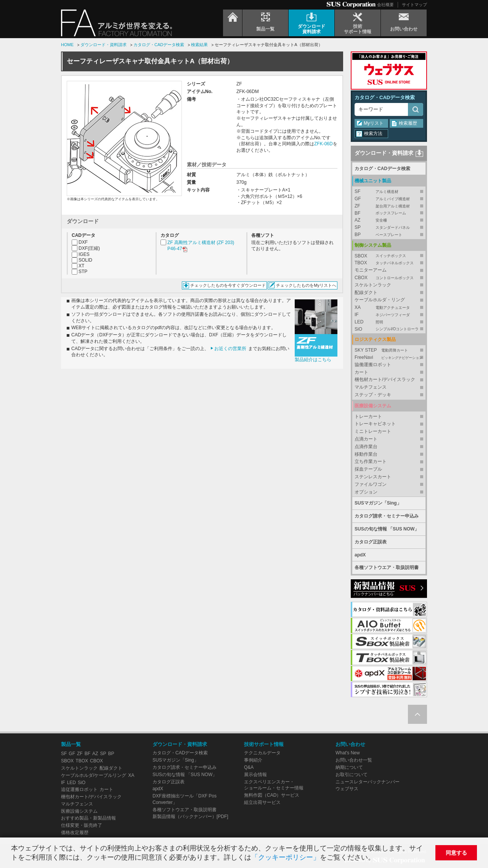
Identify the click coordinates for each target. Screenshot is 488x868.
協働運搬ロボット (373, 365)
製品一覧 (71, 744)
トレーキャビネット (375, 424)
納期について (349, 767)
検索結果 (199, 45)
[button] (378, 858)
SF (389, 192)
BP (389, 235)
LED (389, 322)
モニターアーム (371, 270)
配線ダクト (366, 293)
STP (83, 272)
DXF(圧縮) (89, 248)
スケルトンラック (373, 285)
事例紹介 (253, 760)
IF (389, 315)
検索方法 (373, 133)
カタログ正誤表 (371, 542)
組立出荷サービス (262, 802)
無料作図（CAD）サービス (272, 795)
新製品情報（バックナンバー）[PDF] (190, 817)
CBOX (389, 278)
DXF (83, 242)
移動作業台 (366, 454)
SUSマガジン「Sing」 (378, 503)
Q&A (249, 767)
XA (389, 308)
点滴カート (366, 439)
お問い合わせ (350, 744)
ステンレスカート (373, 477)
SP (389, 227)
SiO (389, 329)
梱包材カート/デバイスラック (385, 379)
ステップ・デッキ (373, 395)
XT (81, 266)
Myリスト (374, 123)
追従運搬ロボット (79, 789)
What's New (348, 753)
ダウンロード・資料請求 (104, 45)
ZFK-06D (323, 144)
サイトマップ (414, 5)
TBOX (389, 263)
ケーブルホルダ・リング (380, 300)
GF (389, 199)
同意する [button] (456, 853)
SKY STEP (389, 350)
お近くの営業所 (230, 349)
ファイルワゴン (371, 484)
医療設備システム (79, 811)
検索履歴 (408, 123)
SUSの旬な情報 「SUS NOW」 (387, 529)
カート (361, 372)
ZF (389, 206)
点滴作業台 (366, 447)
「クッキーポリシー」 (286, 857)
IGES (84, 254)
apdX (360, 555)
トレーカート (368, 416)
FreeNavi (389, 358)
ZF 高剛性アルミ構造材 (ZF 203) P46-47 (201, 246)
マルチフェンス (371, 387)
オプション (366, 492)
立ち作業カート (371, 461)
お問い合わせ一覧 (354, 760)
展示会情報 (255, 775)
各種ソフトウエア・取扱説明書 (387, 567)
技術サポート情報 (264, 744)
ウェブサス (347, 789)
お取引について (352, 775)
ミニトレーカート (373, 431)
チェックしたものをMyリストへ (306, 285)
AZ (389, 220)
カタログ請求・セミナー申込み (387, 516)
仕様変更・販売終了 (82, 825)
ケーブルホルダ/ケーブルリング (94, 775)
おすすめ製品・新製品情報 (88, 818)
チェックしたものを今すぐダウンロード (228, 285)
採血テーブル (368, 469)
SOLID (85, 260)
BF (389, 213)
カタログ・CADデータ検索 (159, 45)
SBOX (389, 256)
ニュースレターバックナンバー (368, 782)
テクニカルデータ (262, 753)
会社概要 (385, 5)
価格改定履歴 (75, 833)
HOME (67, 45)
